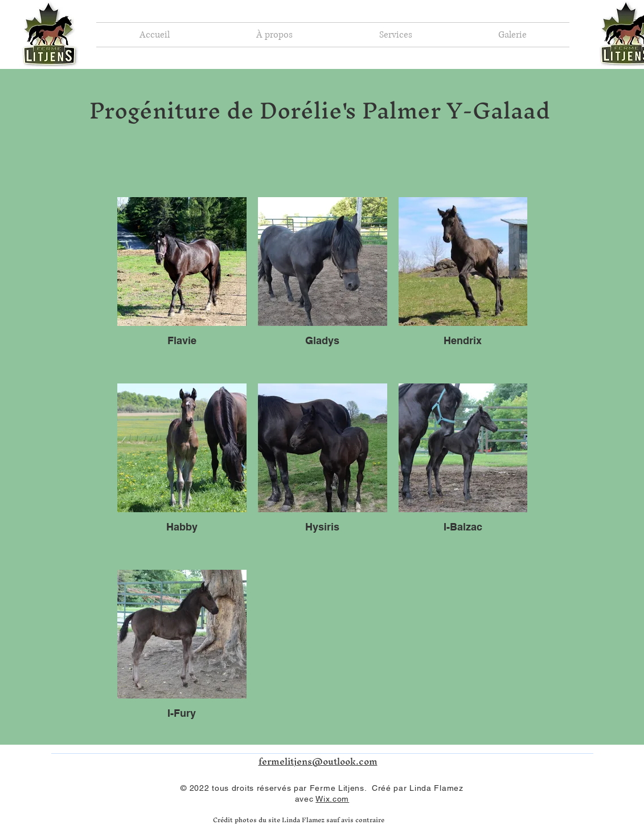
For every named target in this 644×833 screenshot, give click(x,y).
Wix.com (332, 799)
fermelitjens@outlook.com (318, 761)
